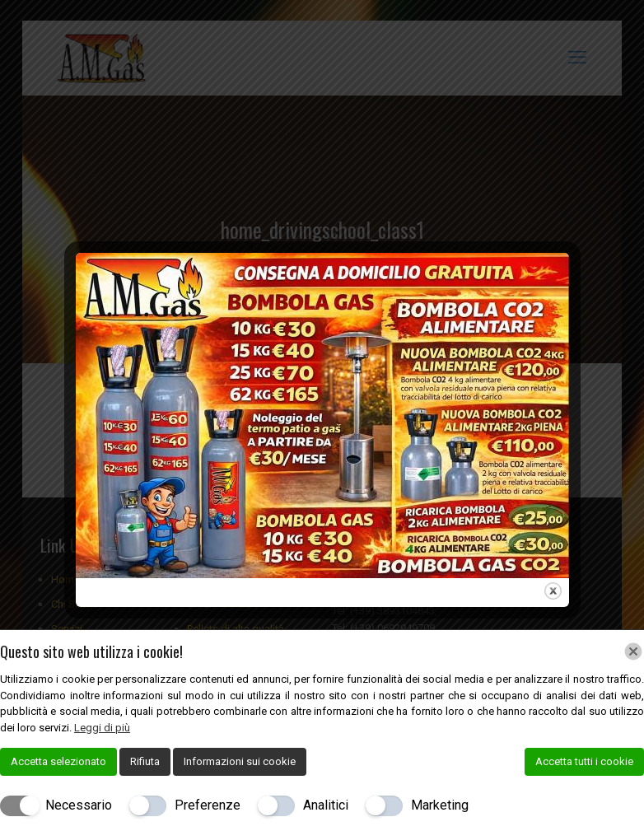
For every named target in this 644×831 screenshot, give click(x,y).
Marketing (440, 805)
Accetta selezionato (58, 761)
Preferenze (208, 805)
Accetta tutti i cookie (584, 761)
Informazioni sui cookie (240, 761)
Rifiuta (145, 761)
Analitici (326, 805)
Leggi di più (102, 728)
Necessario (79, 805)
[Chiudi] (633, 651)
